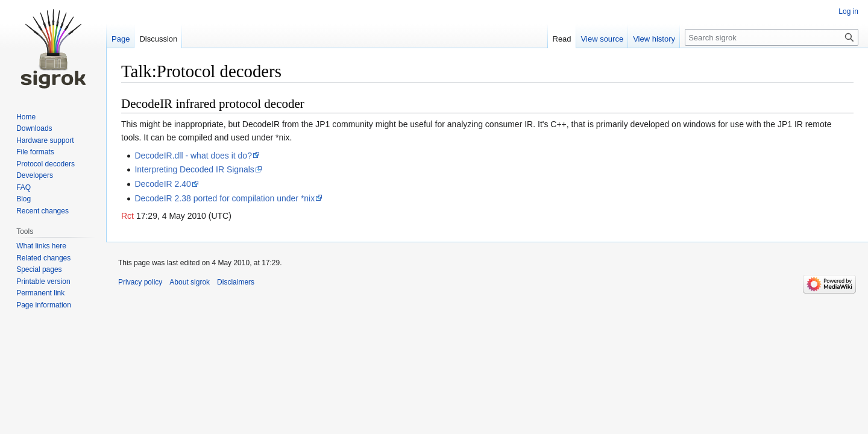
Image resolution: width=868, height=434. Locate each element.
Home (26, 117)
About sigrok (190, 282)
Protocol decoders (46, 164)
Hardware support (45, 140)
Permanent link (40, 293)
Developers (35, 175)
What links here (41, 246)
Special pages (39, 269)
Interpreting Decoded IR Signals (194, 169)
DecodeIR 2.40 (162, 184)
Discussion (158, 39)
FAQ (24, 187)
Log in (848, 11)
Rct (127, 216)
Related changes (43, 258)
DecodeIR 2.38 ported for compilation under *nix (225, 198)
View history (654, 39)
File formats (35, 152)
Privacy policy (140, 282)
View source (602, 39)
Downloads (34, 128)
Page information (44, 305)
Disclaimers (236, 282)
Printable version (43, 281)
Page (121, 39)
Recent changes (42, 211)
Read (562, 39)
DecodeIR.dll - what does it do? (193, 156)
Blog (24, 199)
